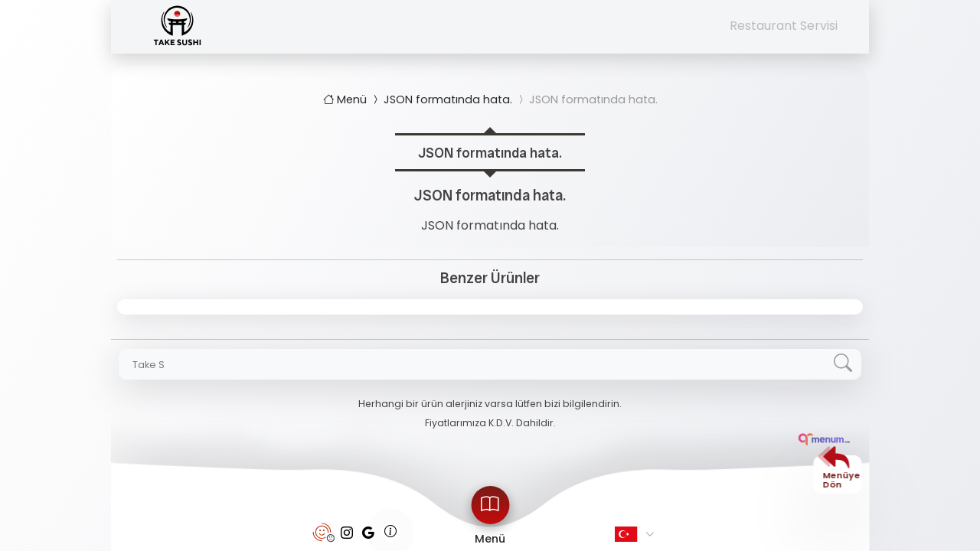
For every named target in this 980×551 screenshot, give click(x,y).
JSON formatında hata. (441, 99)
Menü (346, 99)
